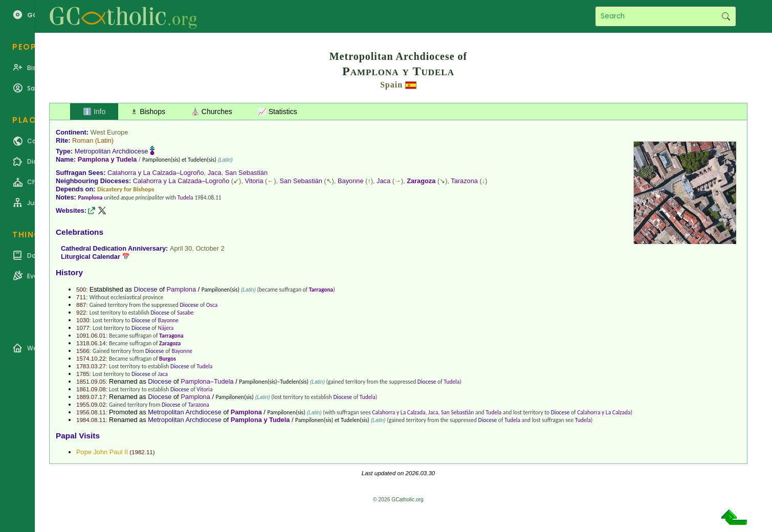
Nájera (166, 328)
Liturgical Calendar (91, 257)
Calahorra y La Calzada (399, 412)
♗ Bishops (148, 112)
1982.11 (142, 452)
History (69, 272)
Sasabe (185, 313)
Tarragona (321, 290)
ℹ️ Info (94, 112)
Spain (391, 85)
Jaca (215, 173)
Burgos (168, 359)
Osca (212, 305)
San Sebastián (246, 173)
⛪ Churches (212, 112)
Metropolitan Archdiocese (112, 151)
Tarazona (464, 181)
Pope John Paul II (102, 452)
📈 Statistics (278, 112)
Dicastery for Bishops (126, 189)
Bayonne (351, 181)
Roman (83, 140)
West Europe (109, 132)
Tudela (185, 197)
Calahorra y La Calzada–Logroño (156, 173)
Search (726, 16)
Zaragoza (421, 181)
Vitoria (254, 181)
